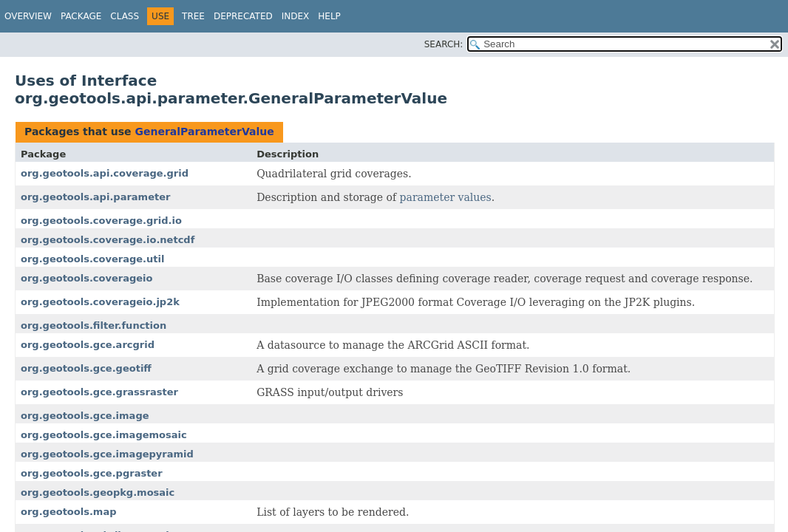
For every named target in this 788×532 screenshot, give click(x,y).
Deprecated (243, 16)
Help (329, 16)
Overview (28, 16)
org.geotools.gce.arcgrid (88, 345)
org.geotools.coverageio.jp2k (100, 302)
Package (81, 16)
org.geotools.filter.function (94, 325)
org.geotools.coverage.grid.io (101, 221)
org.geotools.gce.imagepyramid (107, 454)
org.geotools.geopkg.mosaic (98, 492)
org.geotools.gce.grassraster (99, 392)
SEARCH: (444, 44)
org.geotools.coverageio (86, 278)
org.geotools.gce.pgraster (92, 473)
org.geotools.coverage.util (92, 259)
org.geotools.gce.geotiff (86, 368)
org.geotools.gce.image (85, 416)
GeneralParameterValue (204, 132)
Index (296, 16)
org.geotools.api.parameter (95, 197)
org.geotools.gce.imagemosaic (104, 435)
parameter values (446, 197)
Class (125, 16)
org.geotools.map (68, 512)
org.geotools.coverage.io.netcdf (108, 240)
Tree (193, 16)
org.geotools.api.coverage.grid (105, 173)
